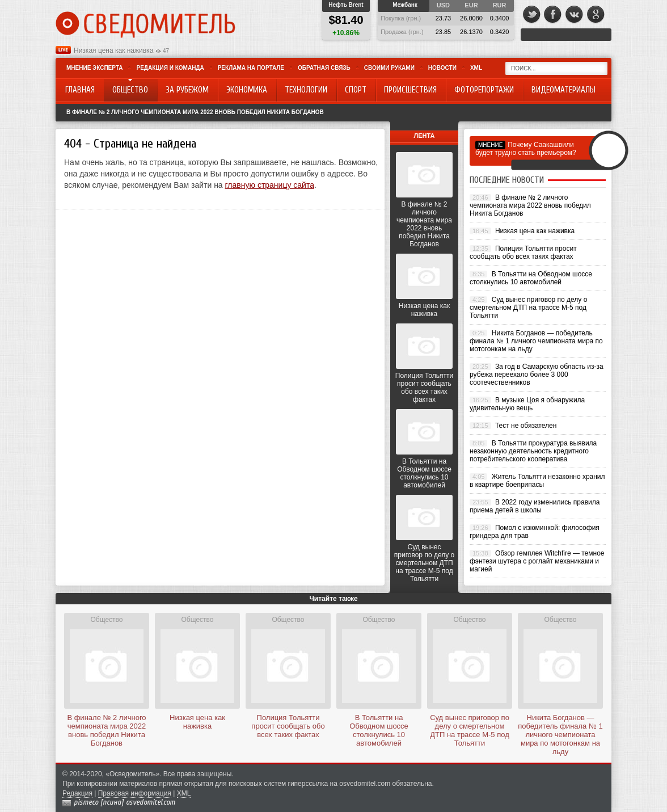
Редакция (77, 793)
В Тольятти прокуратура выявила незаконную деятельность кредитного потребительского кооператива (533, 451)
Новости (442, 68)
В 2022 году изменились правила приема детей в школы (535, 506)
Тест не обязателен (526, 426)
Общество (106, 620)
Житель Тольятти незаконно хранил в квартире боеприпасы (537, 481)
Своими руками (389, 68)
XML (476, 68)
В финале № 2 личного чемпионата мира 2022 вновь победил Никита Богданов (195, 112)
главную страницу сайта (270, 185)
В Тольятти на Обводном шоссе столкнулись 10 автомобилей (424, 473)
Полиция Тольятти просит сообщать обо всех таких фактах (424, 388)
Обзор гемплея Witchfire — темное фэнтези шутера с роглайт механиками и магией (537, 561)
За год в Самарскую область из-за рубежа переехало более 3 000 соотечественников (537, 375)
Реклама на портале (251, 68)
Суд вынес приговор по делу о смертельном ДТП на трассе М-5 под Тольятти (424, 563)
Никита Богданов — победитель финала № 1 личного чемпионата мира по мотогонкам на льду (536, 341)
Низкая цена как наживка (113, 51)
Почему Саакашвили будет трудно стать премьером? (526, 149)
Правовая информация (135, 793)
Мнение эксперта (94, 68)
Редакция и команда (170, 68)
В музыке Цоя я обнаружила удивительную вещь (527, 404)
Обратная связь (324, 68)
